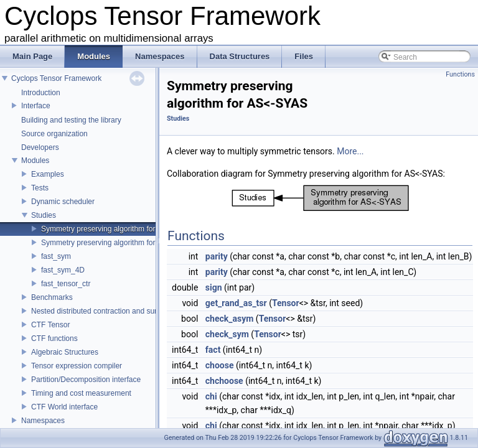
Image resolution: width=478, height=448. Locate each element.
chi (211, 396)
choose (220, 365)
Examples (48, 174)
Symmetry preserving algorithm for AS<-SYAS (117, 229)
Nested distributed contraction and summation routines (121, 311)
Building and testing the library (71, 120)
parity (217, 256)
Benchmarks (52, 297)
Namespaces (43, 421)
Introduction (41, 93)
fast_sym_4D (63, 270)
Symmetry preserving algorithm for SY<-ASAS (118, 243)
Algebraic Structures (65, 352)
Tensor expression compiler (77, 366)
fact (213, 350)
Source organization (54, 134)
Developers (40, 147)
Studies (44, 215)
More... (350, 151)
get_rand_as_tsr (236, 303)
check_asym (230, 319)
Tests (40, 188)
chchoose (224, 381)
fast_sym (56, 256)
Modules (35, 161)
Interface (36, 106)
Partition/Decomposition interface (86, 380)
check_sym (227, 334)
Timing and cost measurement (81, 393)
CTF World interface (64, 407)
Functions (460, 74)
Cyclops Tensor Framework (56, 78)
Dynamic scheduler (63, 202)
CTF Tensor (50, 325)
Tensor (286, 303)
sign (214, 287)
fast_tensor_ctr (66, 284)
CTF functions (54, 338)
